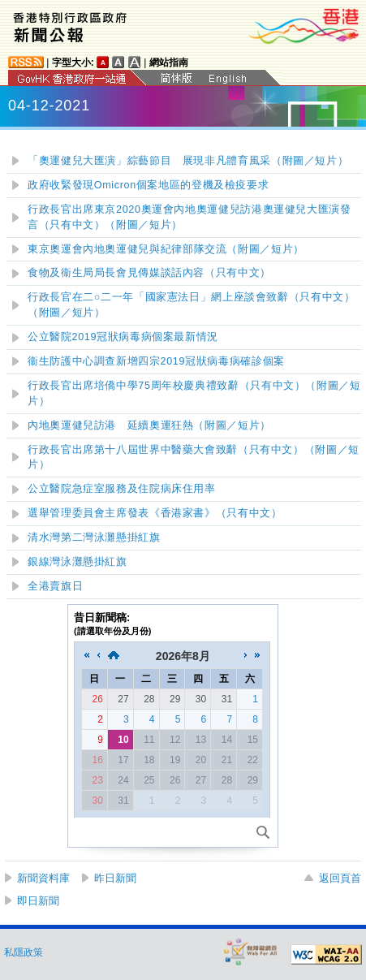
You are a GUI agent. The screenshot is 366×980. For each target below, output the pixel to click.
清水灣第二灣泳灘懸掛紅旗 (94, 537)
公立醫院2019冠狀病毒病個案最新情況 (123, 337)
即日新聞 (38, 901)
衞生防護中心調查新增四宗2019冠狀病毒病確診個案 (156, 361)
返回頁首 (340, 878)
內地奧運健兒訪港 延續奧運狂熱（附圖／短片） (149, 425)
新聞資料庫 (43, 878)
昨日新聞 (115, 878)
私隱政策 (24, 952)
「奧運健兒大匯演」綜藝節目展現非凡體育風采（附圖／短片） (188, 161)
